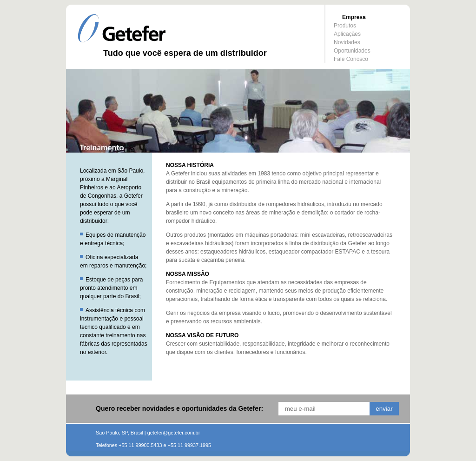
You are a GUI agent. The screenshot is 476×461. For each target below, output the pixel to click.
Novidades (347, 42)
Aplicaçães (347, 34)
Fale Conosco (351, 59)
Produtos (345, 26)
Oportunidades (352, 51)
